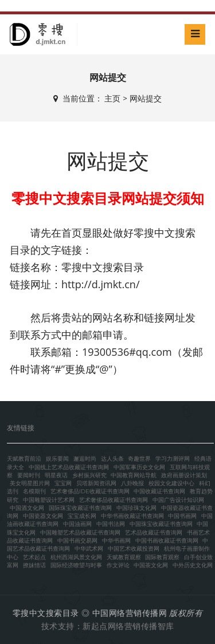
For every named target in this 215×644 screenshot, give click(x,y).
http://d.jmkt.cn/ (101, 284)
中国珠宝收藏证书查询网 (161, 524)
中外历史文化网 (193, 565)
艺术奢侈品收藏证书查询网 (114, 500)
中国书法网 (111, 524)
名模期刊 (34, 491)
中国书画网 (182, 516)
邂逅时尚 (85, 459)
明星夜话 (56, 475)
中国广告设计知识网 (178, 500)
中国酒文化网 (27, 508)
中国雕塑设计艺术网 (49, 500)
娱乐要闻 (57, 459)
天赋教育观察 (124, 557)
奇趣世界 (139, 459)
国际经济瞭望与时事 (76, 565)
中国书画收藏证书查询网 (167, 541)
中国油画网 (77, 524)
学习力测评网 (173, 459)
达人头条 (112, 459)
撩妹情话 (34, 565)
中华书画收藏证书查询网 (132, 516)
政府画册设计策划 (184, 475)
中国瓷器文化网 (43, 516)
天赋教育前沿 (24, 459)
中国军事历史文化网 (139, 467)
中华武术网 (89, 549)
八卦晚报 (132, 483)
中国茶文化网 (151, 565)
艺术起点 (34, 557)
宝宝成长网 (82, 516)
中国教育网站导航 (134, 475)
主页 (112, 99)
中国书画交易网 (77, 541)
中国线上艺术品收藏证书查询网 (69, 467)
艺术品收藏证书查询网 (154, 533)
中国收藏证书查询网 (159, 491)
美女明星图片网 (30, 483)
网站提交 (146, 99)
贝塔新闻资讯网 (96, 483)
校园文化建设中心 (171, 483)
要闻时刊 (29, 475)
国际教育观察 (162, 557)
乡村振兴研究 (89, 475)
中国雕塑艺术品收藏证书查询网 (80, 533)
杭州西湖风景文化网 (76, 557)
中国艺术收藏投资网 (134, 549)
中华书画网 (116, 541)
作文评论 (118, 565)
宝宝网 (63, 483)
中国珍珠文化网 (136, 508)
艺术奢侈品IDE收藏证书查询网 (90, 491)
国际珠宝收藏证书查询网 (80, 508)
